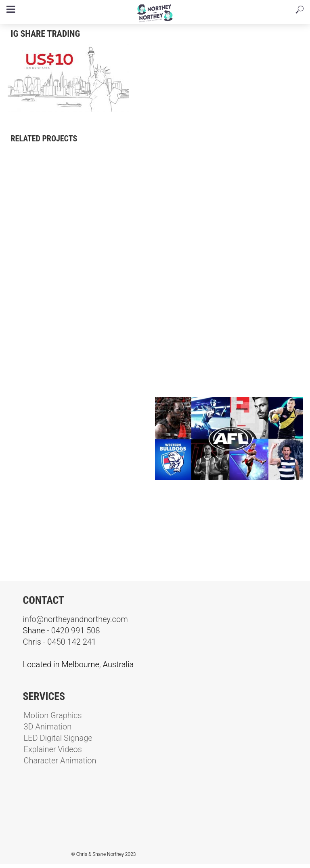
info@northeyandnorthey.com (75, 619)
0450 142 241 (72, 642)
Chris (32, 642)
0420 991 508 (76, 631)
